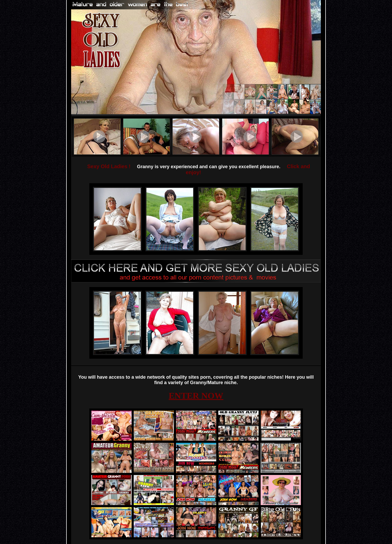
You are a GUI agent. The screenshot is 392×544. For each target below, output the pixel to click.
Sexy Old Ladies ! (109, 166)
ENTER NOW (196, 396)
